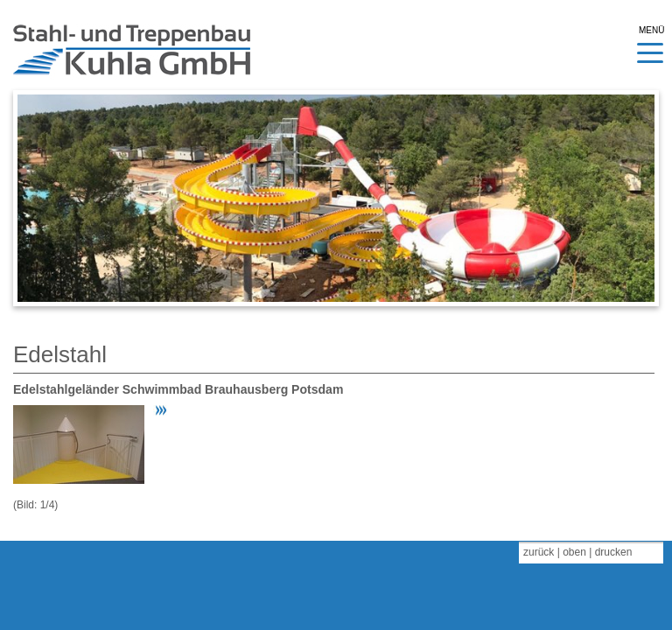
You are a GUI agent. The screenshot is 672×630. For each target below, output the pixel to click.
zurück (539, 552)
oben (574, 552)
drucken (614, 552)
